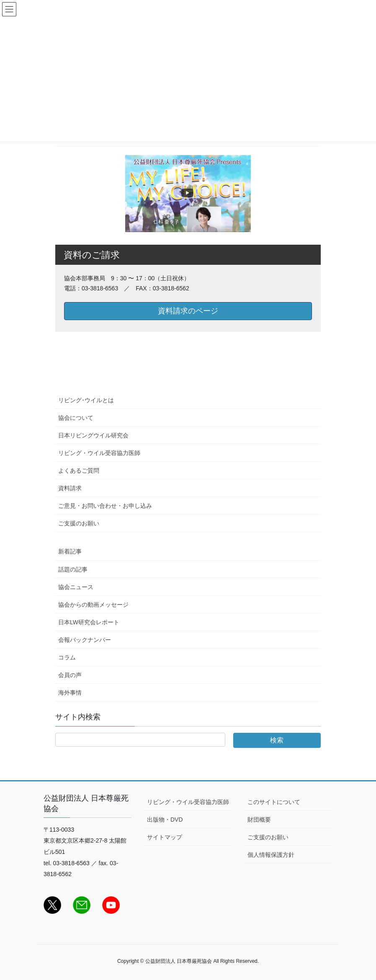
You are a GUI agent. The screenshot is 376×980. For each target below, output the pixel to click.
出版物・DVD (165, 820)
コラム (67, 657)
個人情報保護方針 (271, 855)
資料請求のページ (188, 311)
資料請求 (70, 488)
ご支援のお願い (79, 523)
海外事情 (70, 693)
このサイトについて (274, 802)
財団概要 (259, 820)
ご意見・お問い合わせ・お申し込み (105, 506)
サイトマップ (165, 837)
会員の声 (70, 675)
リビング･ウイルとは (86, 400)
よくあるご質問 (79, 471)
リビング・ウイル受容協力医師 (99, 453)
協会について (76, 418)
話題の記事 (73, 569)
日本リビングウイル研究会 (93, 435)
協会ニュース (76, 587)
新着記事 (70, 551)
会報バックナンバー (85, 640)
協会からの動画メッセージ (93, 605)
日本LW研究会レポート (89, 622)
